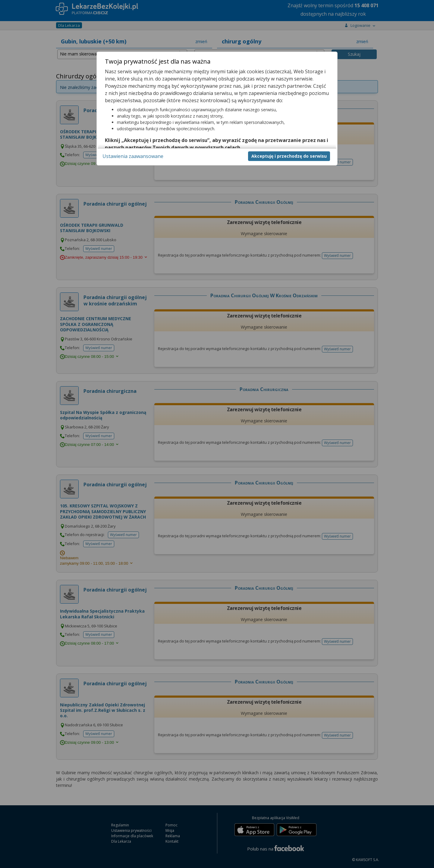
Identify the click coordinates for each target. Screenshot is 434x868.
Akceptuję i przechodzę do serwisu (289, 156)
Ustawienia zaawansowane (133, 156)
